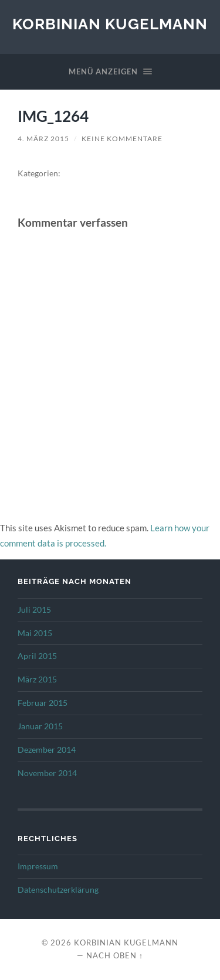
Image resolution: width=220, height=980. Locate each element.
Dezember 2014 (47, 750)
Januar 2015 (40, 726)
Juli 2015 (34, 610)
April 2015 (37, 656)
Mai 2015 (35, 633)
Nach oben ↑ (115, 955)
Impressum (38, 866)
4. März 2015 (43, 139)
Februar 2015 (43, 703)
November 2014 (47, 773)
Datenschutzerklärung (58, 890)
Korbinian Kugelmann (110, 24)
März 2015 (37, 679)
